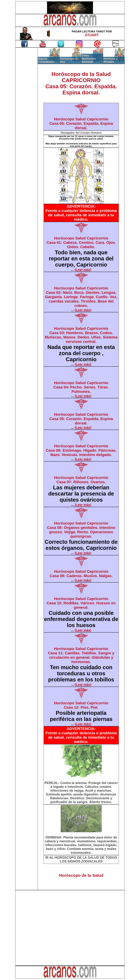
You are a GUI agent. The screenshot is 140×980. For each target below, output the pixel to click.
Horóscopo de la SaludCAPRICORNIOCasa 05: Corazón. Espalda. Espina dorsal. (81, 83)
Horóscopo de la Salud (81, 875)
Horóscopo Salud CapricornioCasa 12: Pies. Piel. (81, 705)
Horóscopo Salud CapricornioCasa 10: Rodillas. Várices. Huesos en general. (81, 603)
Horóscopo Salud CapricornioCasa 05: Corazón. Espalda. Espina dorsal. (81, 123)
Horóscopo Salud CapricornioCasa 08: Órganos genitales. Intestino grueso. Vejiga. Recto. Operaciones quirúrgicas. (81, 530)
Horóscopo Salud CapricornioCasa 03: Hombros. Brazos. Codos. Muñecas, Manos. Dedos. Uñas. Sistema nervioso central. (81, 335)
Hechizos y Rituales (111, 60)
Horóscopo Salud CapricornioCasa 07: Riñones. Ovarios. (81, 480)
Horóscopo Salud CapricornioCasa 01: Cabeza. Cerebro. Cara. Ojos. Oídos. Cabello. (81, 243)
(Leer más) (83, 270)
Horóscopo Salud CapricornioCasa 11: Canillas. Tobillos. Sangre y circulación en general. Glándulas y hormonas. (81, 655)
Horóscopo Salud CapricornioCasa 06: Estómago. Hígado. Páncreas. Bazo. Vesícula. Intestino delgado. (81, 450)
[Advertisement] (27, 94)
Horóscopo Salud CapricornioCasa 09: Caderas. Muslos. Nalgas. (81, 574)
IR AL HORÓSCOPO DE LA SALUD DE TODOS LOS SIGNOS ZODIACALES (81, 859)
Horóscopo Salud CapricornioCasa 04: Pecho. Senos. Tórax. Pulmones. (81, 387)
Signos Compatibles (46, 60)
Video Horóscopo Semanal (89, 59)
